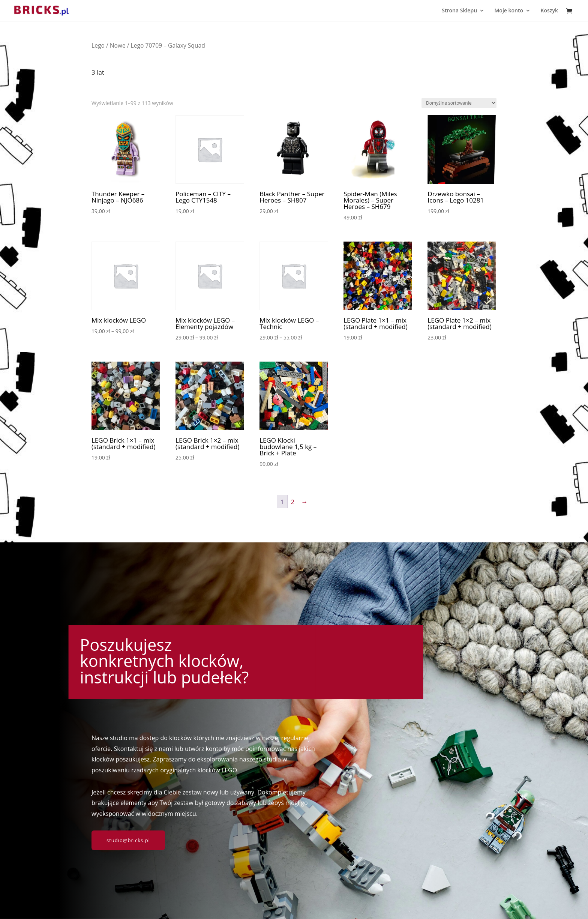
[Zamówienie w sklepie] (459, 103)
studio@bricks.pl (128, 840)
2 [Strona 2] (293, 502)
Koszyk (549, 11)
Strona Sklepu (459, 11)
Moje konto (509, 11)
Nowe (118, 45)
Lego (98, 45)
